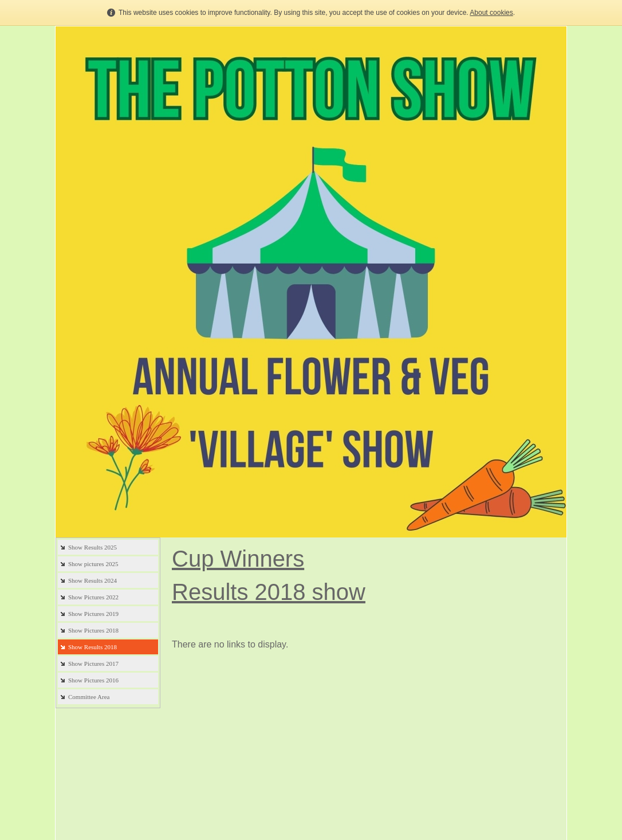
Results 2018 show (269, 592)
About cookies (491, 13)
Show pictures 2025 (93, 564)
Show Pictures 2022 (93, 597)
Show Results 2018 (92, 647)
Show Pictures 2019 (93, 614)
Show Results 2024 (92, 580)
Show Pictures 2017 (93, 664)
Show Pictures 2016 (93, 680)
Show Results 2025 (92, 547)
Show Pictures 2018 (93, 630)
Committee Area (89, 697)
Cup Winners (238, 559)
